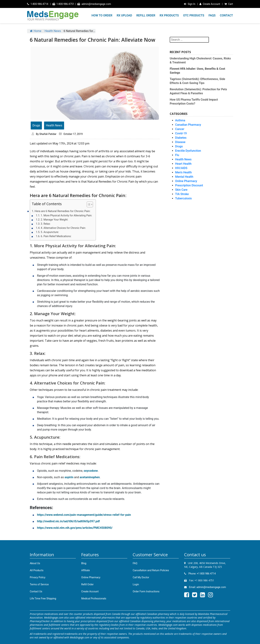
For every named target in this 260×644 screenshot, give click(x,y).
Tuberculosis (183, 198)
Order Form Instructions (146, 591)
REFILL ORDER (146, 15)
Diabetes (181, 138)
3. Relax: (46, 224)
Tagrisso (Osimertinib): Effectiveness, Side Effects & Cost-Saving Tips (197, 81)
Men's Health (183, 172)
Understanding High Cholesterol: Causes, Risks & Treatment (200, 60)
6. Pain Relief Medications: (56, 236)
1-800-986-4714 (38, 4)
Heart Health (183, 164)
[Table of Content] (90, 204)
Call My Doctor (141, 577)
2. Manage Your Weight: (55, 220)
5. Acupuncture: (50, 232)
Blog (84, 563)
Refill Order (87, 584)
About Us (35, 563)
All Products (37, 570)
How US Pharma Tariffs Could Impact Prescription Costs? (194, 102)
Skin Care (181, 190)
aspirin (69, 477)
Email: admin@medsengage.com (205, 587)
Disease (180, 142)
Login (136, 584)
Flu (177, 155)
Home (36, 31)
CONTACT (226, 15)
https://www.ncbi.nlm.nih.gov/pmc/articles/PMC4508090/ (75, 528)
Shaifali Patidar (48, 134)
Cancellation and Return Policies (151, 570)
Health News (53, 31)
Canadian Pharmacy (188, 125)
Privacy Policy (38, 577)
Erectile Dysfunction (188, 151)
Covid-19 (181, 133)
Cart (229, 4)
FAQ (135, 563)
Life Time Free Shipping (43, 598)
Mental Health (184, 177)
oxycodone (91, 471)
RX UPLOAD (124, 15)
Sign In (190, 4)
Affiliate (86, 570)
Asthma (180, 120)
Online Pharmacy (186, 181)
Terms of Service (39, 584)
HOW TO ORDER (102, 15)
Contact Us (36, 591)
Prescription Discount (189, 185)
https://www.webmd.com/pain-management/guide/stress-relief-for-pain (84, 515)
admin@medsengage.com (94, 4)
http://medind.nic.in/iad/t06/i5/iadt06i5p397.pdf (68, 521)
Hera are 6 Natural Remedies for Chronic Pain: (63, 211)
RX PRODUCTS (169, 15)
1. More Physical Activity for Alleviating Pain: (66, 216)
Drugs (36, 125)
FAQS (212, 15)
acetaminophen (90, 477)
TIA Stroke (182, 194)
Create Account (210, 4)
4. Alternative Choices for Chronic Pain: (63, 228)
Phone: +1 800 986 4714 (200, 574)
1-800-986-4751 (63, 4)
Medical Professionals (94, 598)
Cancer (180, 129)
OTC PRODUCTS (194, 15)
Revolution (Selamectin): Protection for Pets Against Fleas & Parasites (198, 91)
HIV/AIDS (181, 168)
